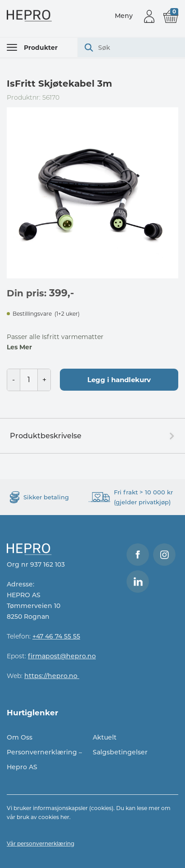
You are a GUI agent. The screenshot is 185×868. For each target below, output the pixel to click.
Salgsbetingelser (120, 752)
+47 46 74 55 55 (56, 636)
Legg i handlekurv (119, 380)
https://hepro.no (52, 676)
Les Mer (19, 347)
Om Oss (20, 737)
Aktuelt (105, 737)
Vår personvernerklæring (41, 844)
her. (65, 817)
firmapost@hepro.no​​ (62, 656)
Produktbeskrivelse (46, 436)
